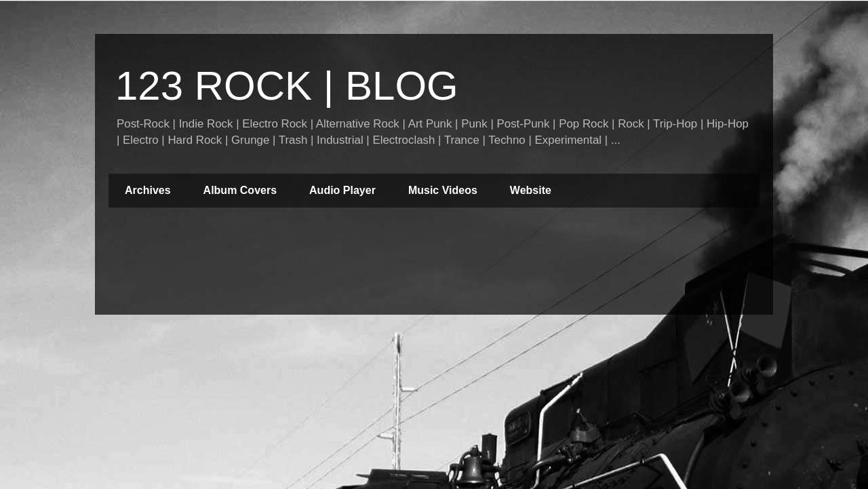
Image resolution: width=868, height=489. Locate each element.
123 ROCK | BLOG (287, 86)
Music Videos (443, 190)
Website (531, 190)
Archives (148, 190)
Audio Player (342, 190)
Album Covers (240, 190)
